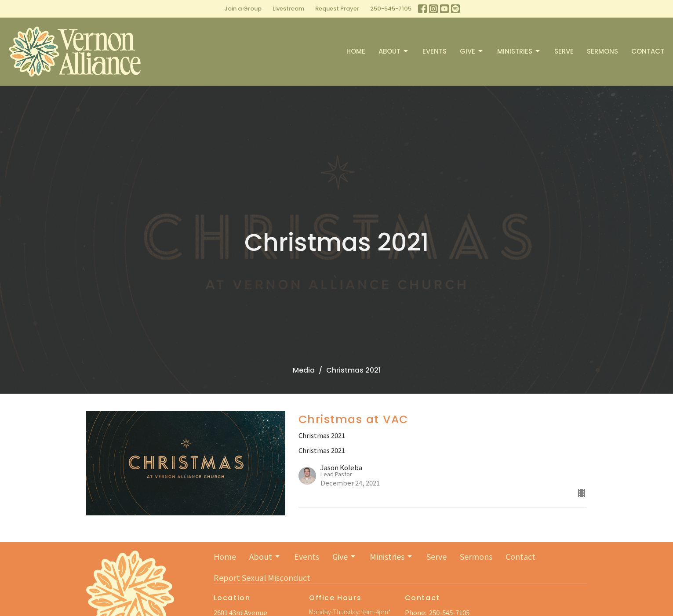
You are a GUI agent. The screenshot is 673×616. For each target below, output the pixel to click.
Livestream (288, 9)
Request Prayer (337, 9)
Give (472, 51)
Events (435, 51)
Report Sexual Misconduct (262, 577)
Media (304, 370)
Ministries (519, 51)
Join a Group (243, 9)
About (394, 51)
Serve (564, 51)
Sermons (602, 51)
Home (356, 51)
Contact (648, 51)
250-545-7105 (391, 9)
